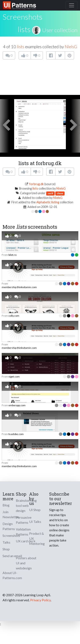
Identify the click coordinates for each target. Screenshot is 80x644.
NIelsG (71, 46)
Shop (6, 549)
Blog (6, 505)
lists (24, 29)
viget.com (14, 377)
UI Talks (35, 522)
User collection (60, 30)
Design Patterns (9, 526)
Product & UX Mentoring (37, 538)
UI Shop (35, 510)
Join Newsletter (11, 514)
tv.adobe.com (16, 434)
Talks (6, 542)
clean (60, 193)
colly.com (14, 316)
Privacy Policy (40, 600)
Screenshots (11, 535)
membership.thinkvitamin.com (19, 287)
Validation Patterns (23, 532)
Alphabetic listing (48, 202)
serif (50, 193)
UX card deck (26, 541)
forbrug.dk (36, 184)
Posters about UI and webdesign (26, 563)
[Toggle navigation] (72, 5)
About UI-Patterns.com (12, 575)
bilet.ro (12, 255)
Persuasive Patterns (24, 520)
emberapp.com (17, 405)
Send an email (12, 556)
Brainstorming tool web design (26, 505)
